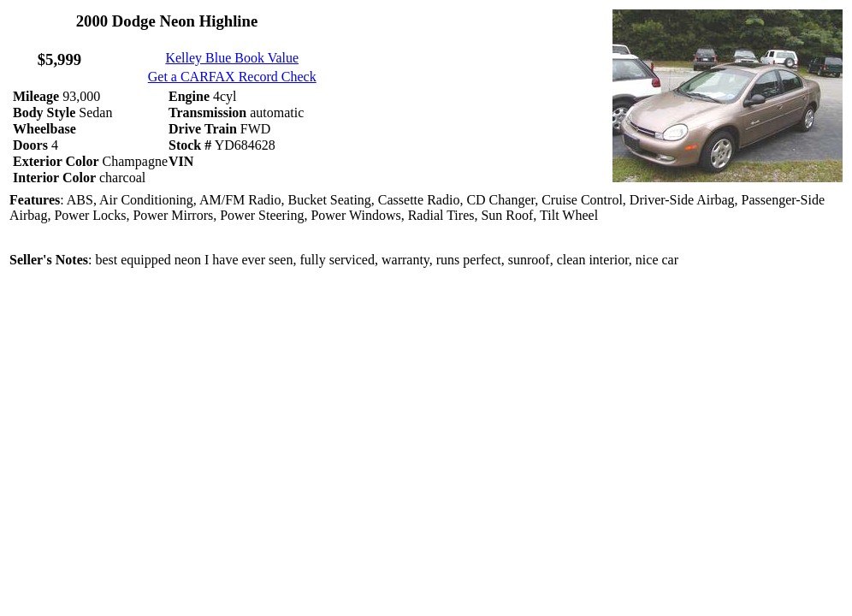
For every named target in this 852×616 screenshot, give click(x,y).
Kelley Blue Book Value (232, 58)
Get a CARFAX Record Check (232, 77)
